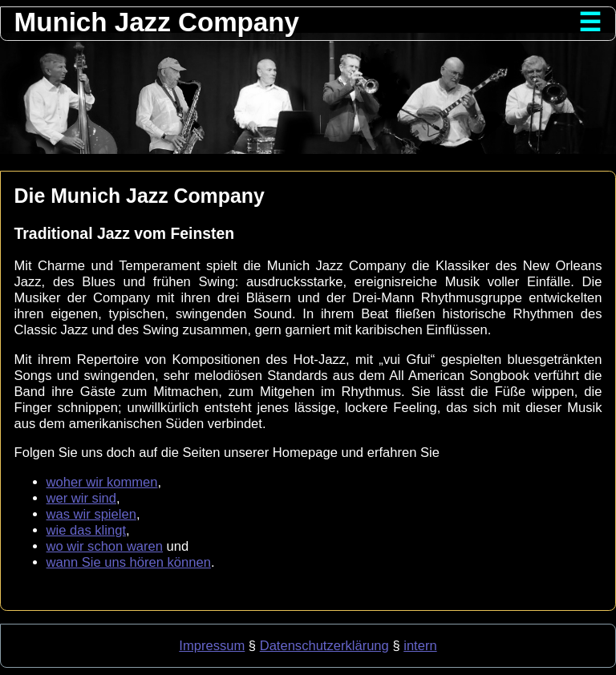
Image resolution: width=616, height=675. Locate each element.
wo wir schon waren (105, 546)
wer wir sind (81, 498)
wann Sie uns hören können (129, 562)
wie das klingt (86, 530)
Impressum (212, 646)
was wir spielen (91, 514)
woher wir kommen (102, 482)
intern (420, 646)
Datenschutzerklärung (324, 646)
